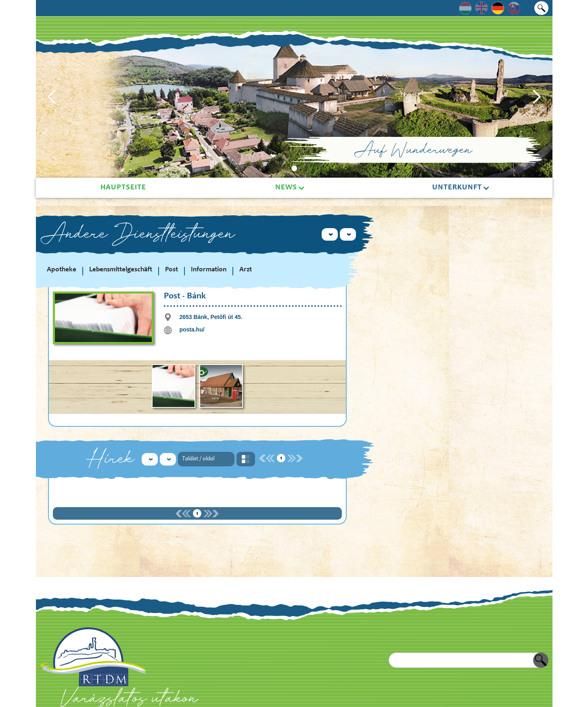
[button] (52, 97)
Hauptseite (123, 188)
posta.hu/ (192, 329)
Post (172, 270)
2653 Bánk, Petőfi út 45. (211, 317)
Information (209, 270)
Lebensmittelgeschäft (121, 270)
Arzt (246, 270)
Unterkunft (457, 188)
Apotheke (62, 270)
